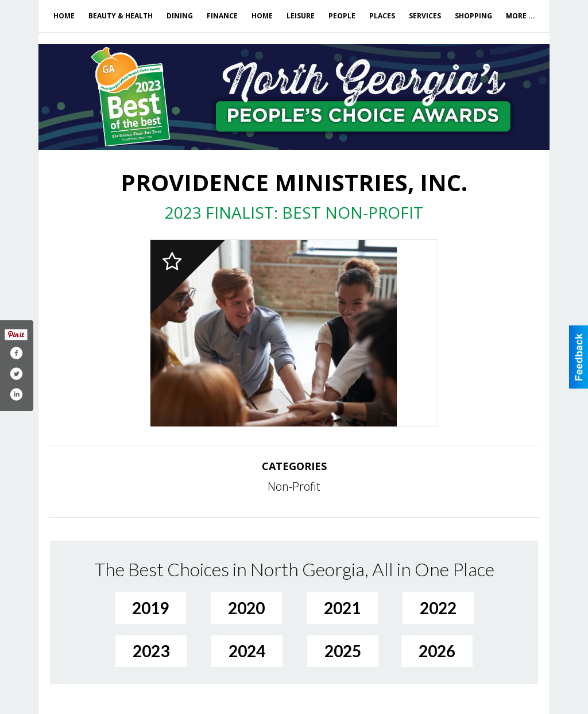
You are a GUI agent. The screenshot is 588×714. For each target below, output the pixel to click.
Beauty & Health (121, 16)
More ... (521, 16)
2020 (246, 608)
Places (382, 16)
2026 (437, 651)
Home (64, 16)
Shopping (473, 16)
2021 (342, 608)
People (342, 16)
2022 (438, 608)
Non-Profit (294, 486)
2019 (150, 608)
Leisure (301, 16)
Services (425, 16)
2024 (247, 651)
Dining (180, 16)
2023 (151, 651)
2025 (343, 651)
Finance (222, 16)
